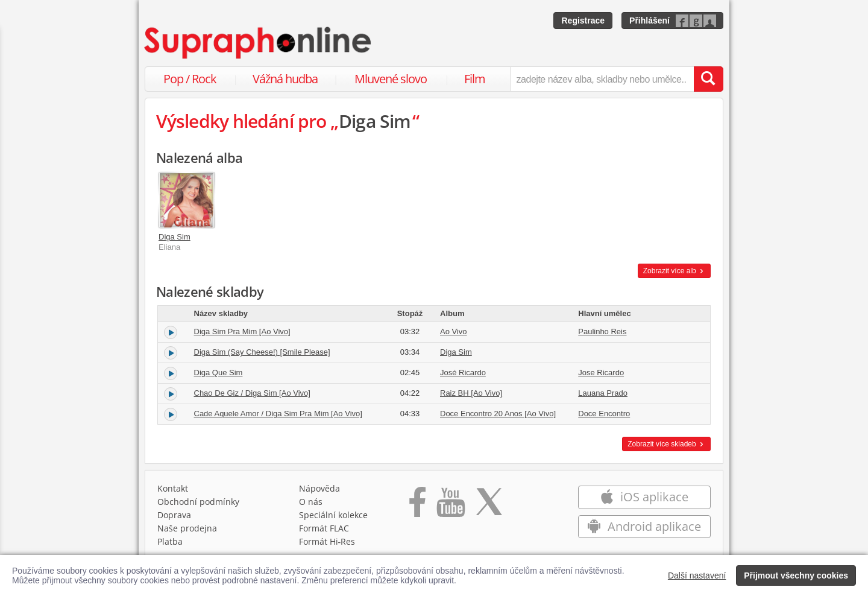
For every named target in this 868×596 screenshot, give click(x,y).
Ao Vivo (454, 331)
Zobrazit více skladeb (666, 444)
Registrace (583, 21)
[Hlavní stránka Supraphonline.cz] (259, 43)
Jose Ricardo (601, 372)
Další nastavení (697, 575)
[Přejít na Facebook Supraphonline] (417, 506)
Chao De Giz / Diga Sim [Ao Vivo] (252, 393)
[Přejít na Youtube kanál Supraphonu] (450, 506)
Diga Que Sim (219, 372)
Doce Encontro (604, 414)
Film (475, 79)
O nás (311, 502)
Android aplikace (644, 526)
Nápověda (319, 488)
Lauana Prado (603, 393)
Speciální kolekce (333, 515)
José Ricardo (463, 372)
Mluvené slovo (391, 79)
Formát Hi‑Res (327, 541)
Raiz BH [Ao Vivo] (471, 393)
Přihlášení (649, 21)
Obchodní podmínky (198, 502)
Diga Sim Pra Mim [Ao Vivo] (242, 331)
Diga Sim (175, 237)
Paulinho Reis (602, 331)
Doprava (174, 515)
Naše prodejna (187, 528)
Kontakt (173, 488)
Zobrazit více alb (674, 271)
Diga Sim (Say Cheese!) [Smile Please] (262, 352)
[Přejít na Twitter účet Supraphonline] (489, 506)
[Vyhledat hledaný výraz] (708, 79)
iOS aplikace (644, 497)
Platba (170, 541)
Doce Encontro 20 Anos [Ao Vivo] (498, 414)
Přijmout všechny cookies (796, 575)
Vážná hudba (285, 79)
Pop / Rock (190, 79)
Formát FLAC (324, 528)
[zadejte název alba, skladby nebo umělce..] (602, 79)
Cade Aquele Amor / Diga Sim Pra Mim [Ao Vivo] (278, 414)
